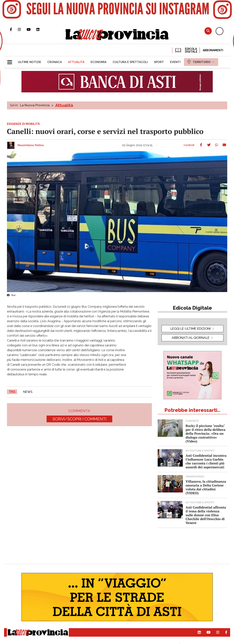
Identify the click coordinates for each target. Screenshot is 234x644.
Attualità (64, 105)
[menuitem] (30, 62)
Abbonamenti (213, 50)
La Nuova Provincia (35, 105)
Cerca (208, 31)
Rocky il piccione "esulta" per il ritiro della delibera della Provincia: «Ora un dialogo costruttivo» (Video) (206, 433)
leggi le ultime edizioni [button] (191, 329)
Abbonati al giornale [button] (191, 338)
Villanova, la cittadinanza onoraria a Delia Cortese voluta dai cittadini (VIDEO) (206, 487)
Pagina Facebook (14, 29)
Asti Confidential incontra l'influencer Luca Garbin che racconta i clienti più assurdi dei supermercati (206, 461)
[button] (11, 60)
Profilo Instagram (22, 29)
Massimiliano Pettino (31, 145)
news (28, 392)
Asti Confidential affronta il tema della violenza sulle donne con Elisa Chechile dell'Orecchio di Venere (206, 515)
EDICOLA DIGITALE (186, 50)
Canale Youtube (31, 29)
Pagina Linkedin (41, 29)
